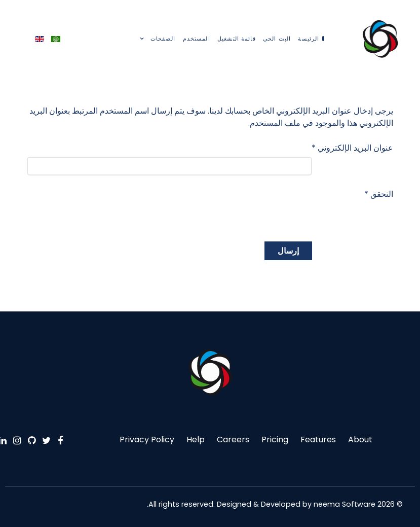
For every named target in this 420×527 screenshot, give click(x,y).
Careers (233, 440)
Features (318, 440)
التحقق (379, 194)
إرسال (288, 251)
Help (196, 440)
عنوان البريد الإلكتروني (352, 148)
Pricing (275, 440)
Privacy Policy (147, 440)
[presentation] (235, 208)
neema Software (345, 504)
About (360, 440)
